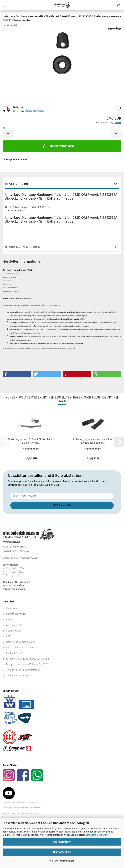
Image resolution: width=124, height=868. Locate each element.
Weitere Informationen (62, 861)
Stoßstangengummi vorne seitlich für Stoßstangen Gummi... (93, 441)
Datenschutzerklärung (97, 835)
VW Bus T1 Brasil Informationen (23, 670)
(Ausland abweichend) (35, 111)
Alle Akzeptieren (62, 842)
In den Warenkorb (58, 146)
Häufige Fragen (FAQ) (18, 614)
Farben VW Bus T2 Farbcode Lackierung (27, 659)
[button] (8, 134)
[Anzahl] (62, 134)
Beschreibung (17, 184)
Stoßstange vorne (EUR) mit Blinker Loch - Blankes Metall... (31, 441)
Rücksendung (13, 631)
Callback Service (15, 653)
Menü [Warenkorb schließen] (5, 5)
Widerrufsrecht (14, 625)
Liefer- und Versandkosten (21, 642)
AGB (8, 636)
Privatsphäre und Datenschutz (23, 648)
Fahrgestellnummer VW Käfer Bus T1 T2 (27, 664)
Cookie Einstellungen (18, 676)
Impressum (12, 608)
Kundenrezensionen (23, 247)
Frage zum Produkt (16, 159)
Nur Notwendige (62, 852)
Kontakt (10, 620)
